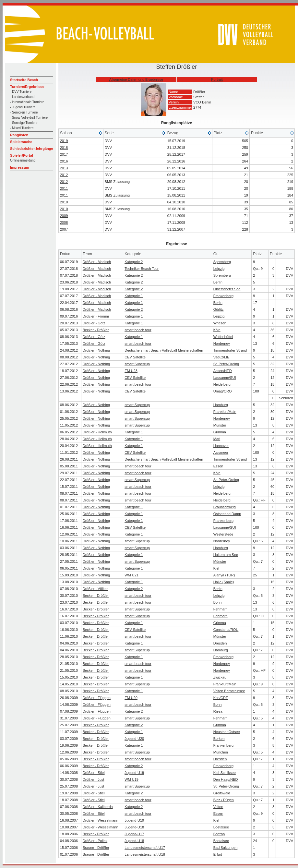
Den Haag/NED (226, 779)
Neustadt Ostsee (227, 732)
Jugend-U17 (134, 834)
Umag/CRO (223, 391)
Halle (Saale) (224, 582)
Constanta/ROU (226, 630)
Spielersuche (21, 142)
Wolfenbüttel (223, 337)
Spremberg (222, 262)
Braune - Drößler (96, 848)
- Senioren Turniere (24, 112)
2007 (64, 229)
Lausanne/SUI (225, 378)
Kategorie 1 (134, 296)
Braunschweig (225, 507)
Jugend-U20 (134, 739)
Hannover (221, 446)
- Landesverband (22, 97)
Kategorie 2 (134, 262)
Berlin (218, 282)
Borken (219, 739)
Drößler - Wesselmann (101, 820)
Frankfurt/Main (225, 412)
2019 (64, 141)
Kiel (216, 568)
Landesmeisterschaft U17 (145, 848)
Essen (218, 466)
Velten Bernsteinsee (229, 691)
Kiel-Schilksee (225, 773)
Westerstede (223, 534)
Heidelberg (222, 384)
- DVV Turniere (21, 92)
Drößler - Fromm (96, 316)
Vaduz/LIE (221, 357)
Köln (217, 330)
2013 (64, 168)
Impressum (20, 167)
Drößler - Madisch (97, 262)
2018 (64, 148)
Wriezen (220, 323)
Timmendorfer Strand (230, 350)
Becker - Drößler (96, 330)
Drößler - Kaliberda (98, 807)
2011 (64, 188)
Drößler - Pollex (95, 841)
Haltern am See (226, 555)
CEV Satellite (135, 357)
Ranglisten (19, 135)
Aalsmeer (221, 452)
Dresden (220, 643)
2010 (64, 202)
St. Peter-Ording (226, 364)
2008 (64, 223)
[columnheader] (81, 133)
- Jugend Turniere (23, 107)
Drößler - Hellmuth (97, 432)
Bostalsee (221, 827)
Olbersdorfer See (227, 289)
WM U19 (131, 779)
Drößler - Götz (94, 323)
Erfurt (218, 854)
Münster (220, 425)
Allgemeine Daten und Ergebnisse (136, 79)
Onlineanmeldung (23, 160)
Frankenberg (223, 296)
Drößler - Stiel (94, 773)
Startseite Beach (24, 80)
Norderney (222, 344)
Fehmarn (221, 609)
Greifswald (222, 793)
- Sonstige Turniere (24, 123)
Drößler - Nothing (96, 350)
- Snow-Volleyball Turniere (29, 118)
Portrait (217, 79)
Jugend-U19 (134, 773)
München (221, 752)
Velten (218, 807)
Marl (217, 439)
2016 (64, 161)
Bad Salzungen (226, 848)
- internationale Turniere (27, 102)
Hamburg (221, 405)
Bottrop (219, 834)
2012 (64, 175)
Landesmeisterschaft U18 (145, 854)
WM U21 (131, 575)
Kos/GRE (221, 698)
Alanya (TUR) (224, 575)
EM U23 (131, 371)
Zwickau (220, 677)
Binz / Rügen (224, 800)
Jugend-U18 (134, 827)
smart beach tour (138, 330)
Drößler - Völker (95, 589)
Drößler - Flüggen (97, 698)
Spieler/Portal (22, 155)
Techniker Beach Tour (142, 269)
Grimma (220, 432)
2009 (64, 216)
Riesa (218, 711)
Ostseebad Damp (227, 514)
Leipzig (219, 269)
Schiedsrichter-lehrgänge (32, 149)
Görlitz (219, 309)
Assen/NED (223, 371)
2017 (64, 154)
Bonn (218, 602)
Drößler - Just (94, 779)
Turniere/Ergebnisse (27, 87)
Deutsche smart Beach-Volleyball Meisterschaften (164, 350)
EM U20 (131, 698)
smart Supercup (137, 364)
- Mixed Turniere (22, 128)
